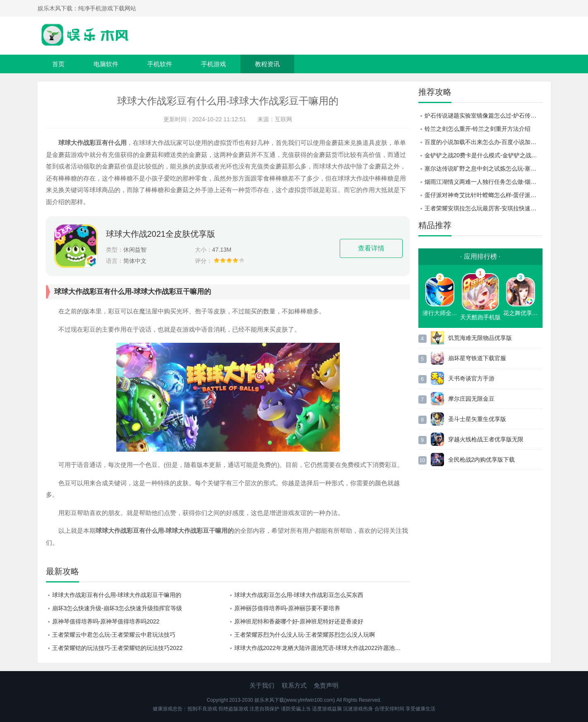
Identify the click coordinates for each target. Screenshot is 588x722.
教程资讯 (267, 64)
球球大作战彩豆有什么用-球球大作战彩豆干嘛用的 (117, 595)
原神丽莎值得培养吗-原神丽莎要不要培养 (287, 608)
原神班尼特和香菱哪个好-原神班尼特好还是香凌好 (299, 621)
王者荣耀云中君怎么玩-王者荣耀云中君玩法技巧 (114, 635)
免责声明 (326, 685)
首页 (58, 64)
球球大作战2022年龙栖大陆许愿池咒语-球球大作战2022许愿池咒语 (320, 648)
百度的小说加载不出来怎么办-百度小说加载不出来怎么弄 (484, 142)
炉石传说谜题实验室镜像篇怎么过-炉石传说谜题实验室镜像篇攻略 (484, 116)
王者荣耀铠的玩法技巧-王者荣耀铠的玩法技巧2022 (118, 648)
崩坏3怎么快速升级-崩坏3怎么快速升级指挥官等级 (117, 608)
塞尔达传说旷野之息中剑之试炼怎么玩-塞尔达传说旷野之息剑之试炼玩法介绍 (484, 168)
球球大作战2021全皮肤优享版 (161, 234)
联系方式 (294, 685)
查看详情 (371, 248)
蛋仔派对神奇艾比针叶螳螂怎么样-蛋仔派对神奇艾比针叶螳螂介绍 (484, 195)
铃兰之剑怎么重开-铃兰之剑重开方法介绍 (478, 129)
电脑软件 (106, 64)
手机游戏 (214, 64)
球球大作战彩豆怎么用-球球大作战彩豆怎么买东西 (299, 595)
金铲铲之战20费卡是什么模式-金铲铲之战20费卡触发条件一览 (484, 155)
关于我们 (262, 685)
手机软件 (160, 64)
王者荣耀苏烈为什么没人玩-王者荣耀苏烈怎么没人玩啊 (305, 635)
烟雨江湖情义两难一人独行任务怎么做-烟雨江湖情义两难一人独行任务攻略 (484, 182)
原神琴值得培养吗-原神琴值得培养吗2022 (106, 621)
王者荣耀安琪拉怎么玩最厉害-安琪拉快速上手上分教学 (484, 208)
